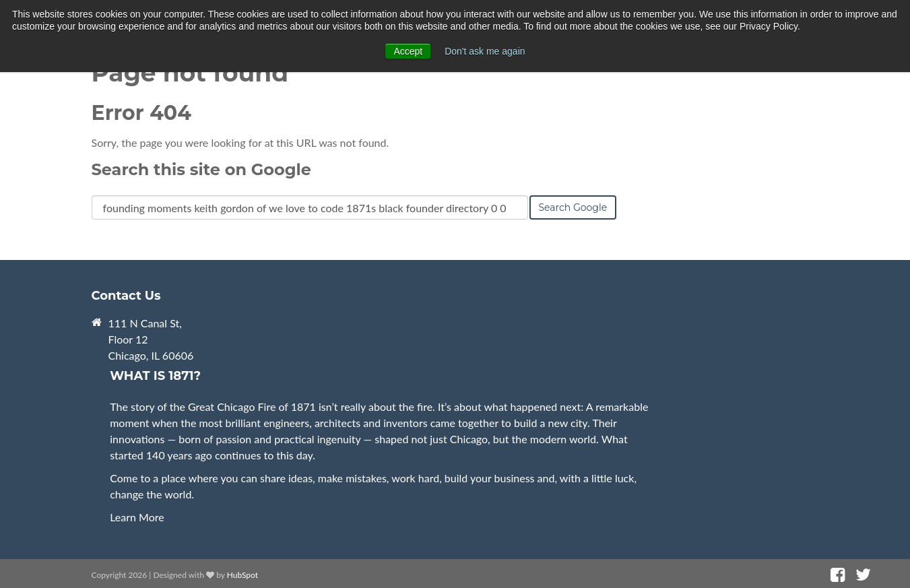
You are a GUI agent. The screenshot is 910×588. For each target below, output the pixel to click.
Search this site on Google (201, 169)
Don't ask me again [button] (485, 51)
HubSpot (242, 575)
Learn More (137, 517)
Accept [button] (408, 51)
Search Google (573, 207)
